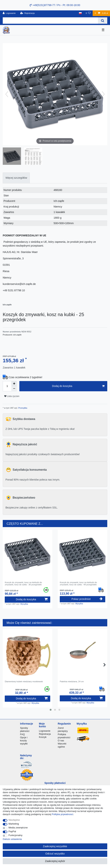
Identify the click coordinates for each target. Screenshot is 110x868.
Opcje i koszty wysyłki (24, 741)
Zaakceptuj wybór (55, 861)
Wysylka (24, 604)
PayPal (12, 831)
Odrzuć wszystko (55, 854)
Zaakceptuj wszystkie (55, 846)
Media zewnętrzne (18, 828)
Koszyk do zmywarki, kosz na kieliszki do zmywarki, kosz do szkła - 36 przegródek (23, 583)
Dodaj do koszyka (78, 386)
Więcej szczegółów (16, 178)
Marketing (14, 824)
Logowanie (45, 731)
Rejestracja (45, 734)
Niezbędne (14, 820)
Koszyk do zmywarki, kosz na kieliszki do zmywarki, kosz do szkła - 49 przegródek (78, 583)
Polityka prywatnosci (62, 814)
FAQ (22, 734)
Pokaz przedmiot (87, 599)
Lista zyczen (12, 396)
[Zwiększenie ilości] (14, 384)
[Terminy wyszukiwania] (50, 21)
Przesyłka (22, 408)
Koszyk (43, 737)
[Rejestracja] (27, 13)
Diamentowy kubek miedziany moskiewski (24, 681)
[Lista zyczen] (88, 13)
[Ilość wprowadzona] (7, 386)
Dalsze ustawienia (12, 839)
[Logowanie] (9, 13)
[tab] (16, 178)
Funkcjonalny (16, 835)
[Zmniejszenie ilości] (14, 389)
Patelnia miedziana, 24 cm (72, 681)
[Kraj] (80, 13)
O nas (61, 741)
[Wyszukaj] (103, 21)
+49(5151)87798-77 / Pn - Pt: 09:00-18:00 (55, 5)
